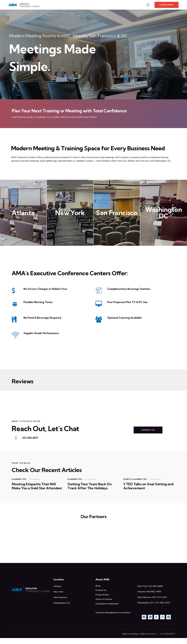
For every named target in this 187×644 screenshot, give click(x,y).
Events (127, 480)
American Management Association (113, 618)
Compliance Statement (107, 609)
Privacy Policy (102, 601)
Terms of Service (104, 605)
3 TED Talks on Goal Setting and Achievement (147, 487)
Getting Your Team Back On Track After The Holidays (91, 487)
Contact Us (101, 596)
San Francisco (117, 213)
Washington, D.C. (62, 609)
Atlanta (23, 213)
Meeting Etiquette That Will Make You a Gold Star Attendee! (35, 490)
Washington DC (164, 213)
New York (70, 213)
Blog (98, 592)
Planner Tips (19, 480)
